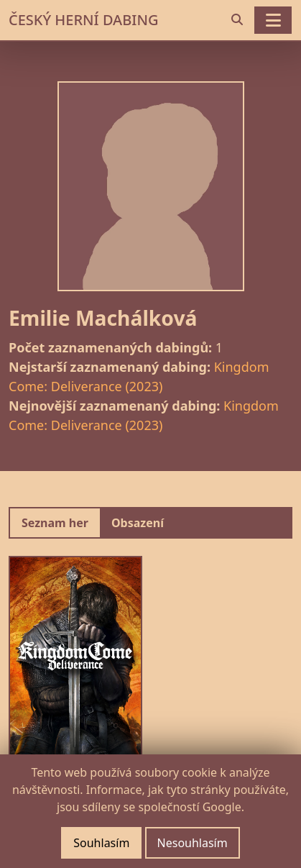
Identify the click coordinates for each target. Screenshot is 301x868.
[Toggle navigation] (273, 20)
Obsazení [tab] (138, 523)
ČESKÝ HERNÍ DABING (83, 20)
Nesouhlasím (193, 843)
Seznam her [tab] (55, 523)
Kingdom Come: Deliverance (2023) (139, 376)
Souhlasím (101, 843)
